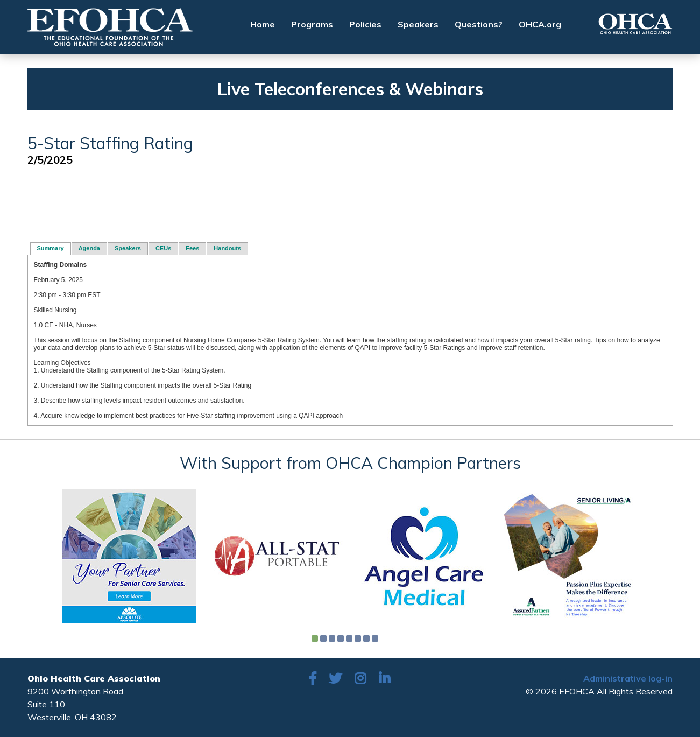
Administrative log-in (628, 678)
